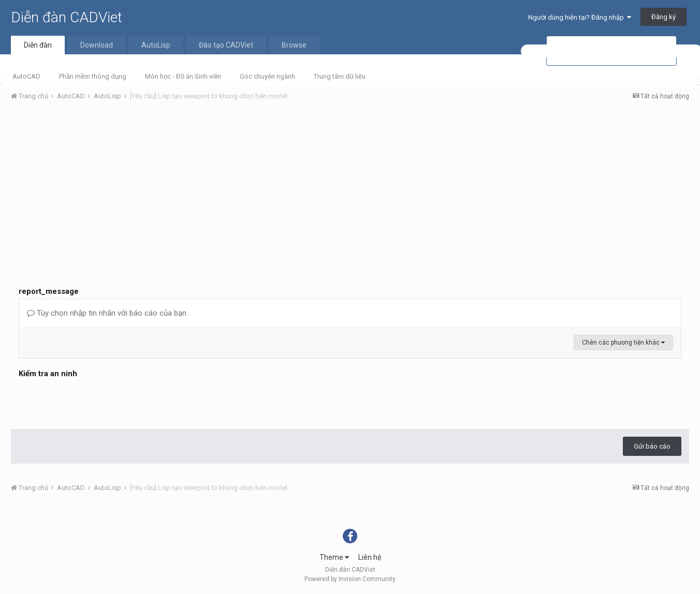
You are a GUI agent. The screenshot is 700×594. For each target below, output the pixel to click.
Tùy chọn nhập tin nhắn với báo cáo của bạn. (107, 313)
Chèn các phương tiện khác (623, 343)
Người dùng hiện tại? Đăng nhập (580, 17)
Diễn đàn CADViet (67, 17)
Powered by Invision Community (350, 579)
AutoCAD (26, 76)
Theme (334, 557)
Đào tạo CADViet (226, 45)
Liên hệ (370, 557)
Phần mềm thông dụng (93, 76)
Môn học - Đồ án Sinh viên (183, 76)
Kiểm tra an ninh (48, 374)
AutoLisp (156, 45)
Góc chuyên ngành (267, 76)
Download (97, 45)
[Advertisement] (350, 187)
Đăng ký (663, 17)
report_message (49, 291)
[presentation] (97, 401)
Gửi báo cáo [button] (652, 446)
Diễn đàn (38, 45)
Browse (294, 45)
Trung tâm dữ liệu (340, 76)
